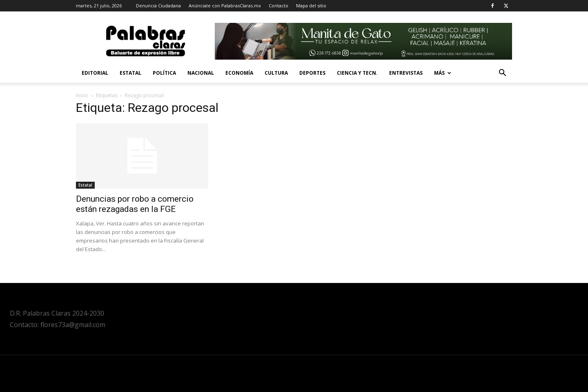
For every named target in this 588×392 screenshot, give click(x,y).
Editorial (95, 73)
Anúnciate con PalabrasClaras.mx (225, 6)
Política (164, 73)
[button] (502, 74)
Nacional (201, 73)
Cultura (276, 73)
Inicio (82, 95)
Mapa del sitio (311, 6)
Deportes (312, 73)
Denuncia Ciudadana (158, 6)
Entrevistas (406, 73)
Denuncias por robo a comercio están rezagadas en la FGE (135, 204)
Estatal (130, 73)
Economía (239, 73)
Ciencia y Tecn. (357, 73)
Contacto (278, 6)
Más (443, 73)
